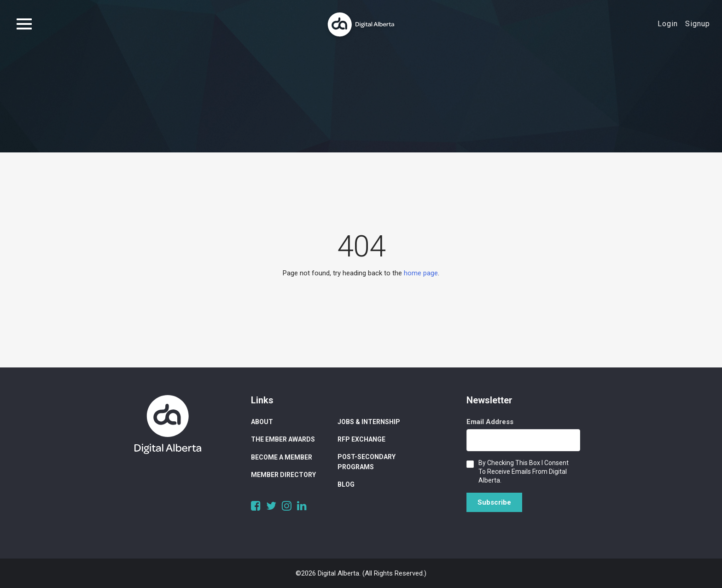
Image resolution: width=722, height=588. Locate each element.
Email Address (490, 422)
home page (421, 273)
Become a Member (282, 457)
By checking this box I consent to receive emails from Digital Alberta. (524, 472)
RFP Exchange (361, 439)
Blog (346, 484)
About (262, 422)
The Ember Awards (283, 439)
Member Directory (283, 475)
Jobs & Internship (369, 422)
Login (668, 24)
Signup (698, 24)
